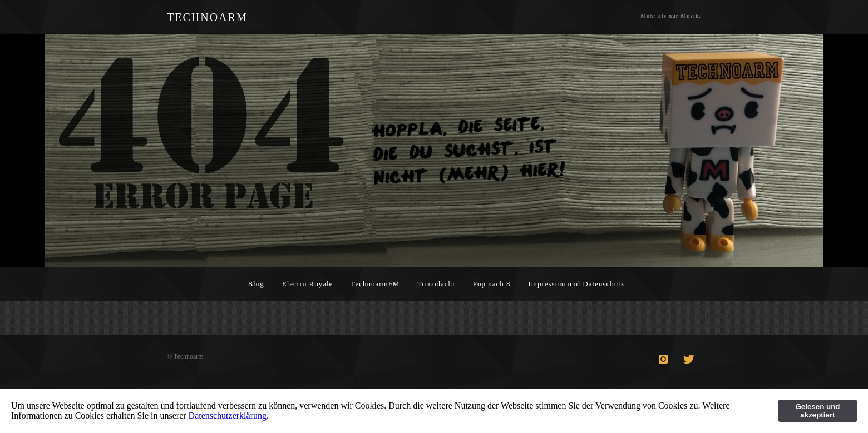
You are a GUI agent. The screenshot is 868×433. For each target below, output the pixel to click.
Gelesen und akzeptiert (817, 411)
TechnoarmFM (375, 284)
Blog (256, 284)
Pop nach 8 (492, 284)
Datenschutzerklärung (228, 415)
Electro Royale (308, 284)
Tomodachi (436, 284)
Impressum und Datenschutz (577, 284)
